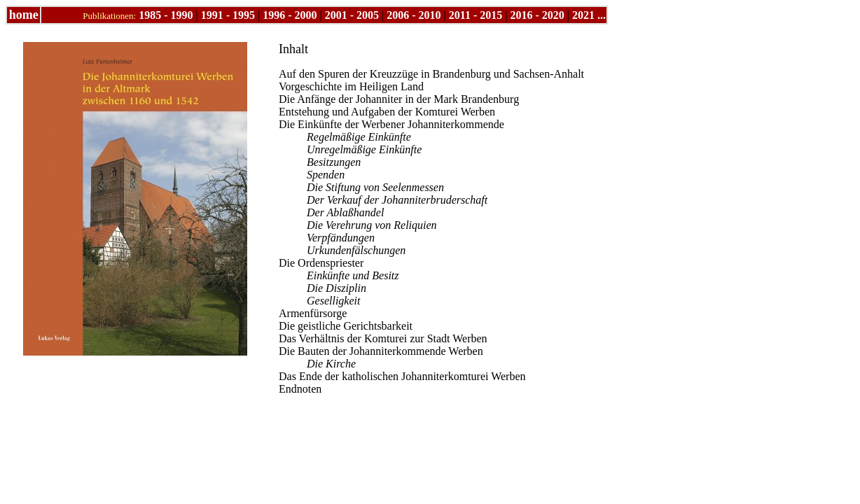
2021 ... (589, 15)
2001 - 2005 (352, 15)
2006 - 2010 (414, 15)
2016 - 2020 (537, 15)
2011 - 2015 (476, 15)
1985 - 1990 (166, 15)
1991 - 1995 (228, 15)
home (24, 15)
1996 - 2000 (290, 15)
